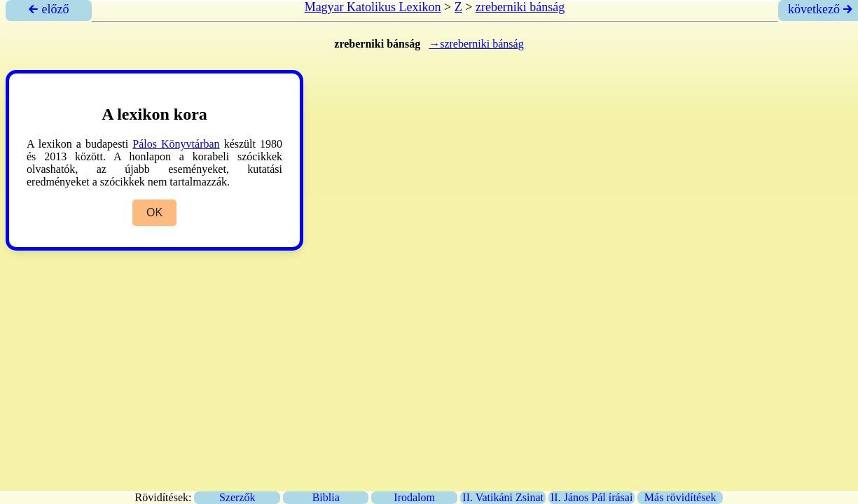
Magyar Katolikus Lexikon (373, 7)
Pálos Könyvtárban (176, 144)
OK (154, 212)
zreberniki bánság (520, 7)
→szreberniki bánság (476, 44)
